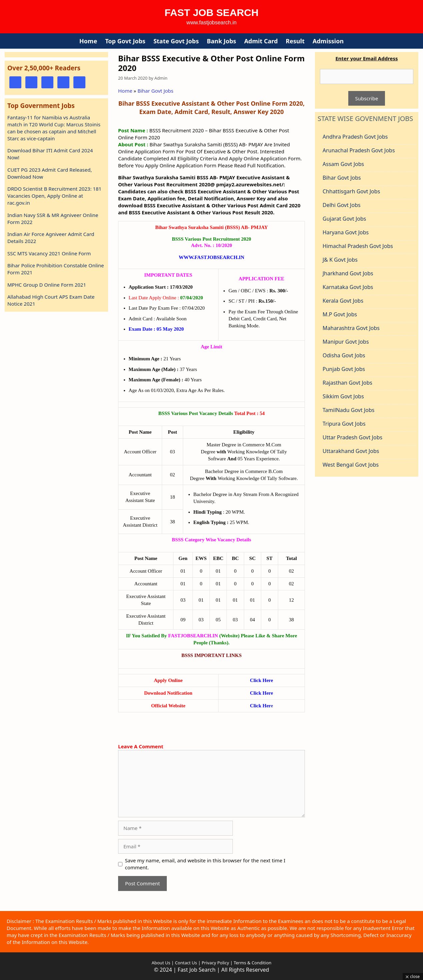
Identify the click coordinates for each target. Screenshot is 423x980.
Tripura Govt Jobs (344, 424)
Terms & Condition (252, 963)
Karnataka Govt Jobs (348, 287)
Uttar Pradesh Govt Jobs (352, 437)
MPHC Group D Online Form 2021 (47, 285)
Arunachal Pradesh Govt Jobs (359, 150)
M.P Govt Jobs (340, 314)
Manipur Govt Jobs (346, 342)
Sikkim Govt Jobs (343, 396)
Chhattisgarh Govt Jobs (351, 191)
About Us (161, 963)
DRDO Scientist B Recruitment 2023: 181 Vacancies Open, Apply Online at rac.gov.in (54, 196)
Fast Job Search (211, 12)
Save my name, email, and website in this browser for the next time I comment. (205, 864)
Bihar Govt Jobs (155, 91)
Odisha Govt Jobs (344, 355)
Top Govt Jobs (125, 41)
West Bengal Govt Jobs (351, 465)
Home (88, 41)
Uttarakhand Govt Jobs (351, 451)
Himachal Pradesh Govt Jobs (358, 246)
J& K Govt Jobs (340, 260)
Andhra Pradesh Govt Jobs (355, 137)
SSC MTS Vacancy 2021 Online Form (49, 253)
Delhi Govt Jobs (342, 205)
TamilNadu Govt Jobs (348, 410)
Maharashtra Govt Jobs (351, 328)
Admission (328, 41)
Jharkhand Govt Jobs (348, 273)
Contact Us (186, 963)
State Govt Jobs (176, 41)
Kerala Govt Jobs (343, 301)
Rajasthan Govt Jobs (347, 383)
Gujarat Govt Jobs (344, 219)
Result (295, 41)
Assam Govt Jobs (343, 164)
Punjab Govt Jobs (344, 369)
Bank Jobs (222, 41)
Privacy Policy (215, 963)
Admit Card (261, 41)
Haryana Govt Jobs (346, 232)
